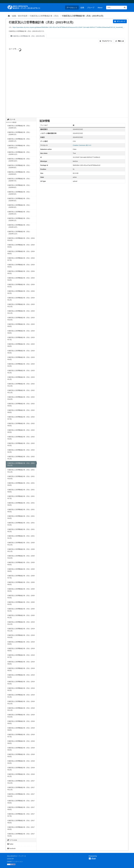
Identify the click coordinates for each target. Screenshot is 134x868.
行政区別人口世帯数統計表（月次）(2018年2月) (21, 769)
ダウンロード (120, 21)
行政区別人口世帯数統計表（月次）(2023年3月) (21, 365)
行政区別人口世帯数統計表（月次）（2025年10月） (19, 160)
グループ (91, 8)
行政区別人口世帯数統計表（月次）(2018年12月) (21, 702)
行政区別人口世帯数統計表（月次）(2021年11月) (21, 471)
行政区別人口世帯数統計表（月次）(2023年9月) (21, 325)
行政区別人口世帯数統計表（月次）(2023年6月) (21, 345)
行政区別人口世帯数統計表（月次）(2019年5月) (21, 669)
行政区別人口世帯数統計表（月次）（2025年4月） (19, 200)
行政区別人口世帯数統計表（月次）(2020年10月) (21, 557)
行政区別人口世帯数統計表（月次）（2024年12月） (19, 226)
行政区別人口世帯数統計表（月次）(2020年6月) (21, 583)
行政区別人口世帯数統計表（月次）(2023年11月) (21, 312)
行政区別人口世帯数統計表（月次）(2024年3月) (21, 286)
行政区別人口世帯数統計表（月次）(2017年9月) (21, 802)
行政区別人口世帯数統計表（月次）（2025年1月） (19, 219)
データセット (72, 8)
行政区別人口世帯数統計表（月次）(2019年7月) (21, 656)
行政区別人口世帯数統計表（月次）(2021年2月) (21, 530)
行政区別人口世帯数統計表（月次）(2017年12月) (21, 782)
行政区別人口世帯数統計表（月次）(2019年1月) (21, 696)
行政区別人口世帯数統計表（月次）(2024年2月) (21, 292)
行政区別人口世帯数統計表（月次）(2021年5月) (21, 511)
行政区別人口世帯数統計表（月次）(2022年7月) (21, 418)
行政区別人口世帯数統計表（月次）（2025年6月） (19, 186)
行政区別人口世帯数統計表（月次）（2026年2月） (19, 133)
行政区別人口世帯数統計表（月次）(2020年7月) (21, 577)
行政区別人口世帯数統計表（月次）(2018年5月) (21, 749)
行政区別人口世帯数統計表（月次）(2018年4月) (21, 755)
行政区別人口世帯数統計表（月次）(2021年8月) (21, 491)
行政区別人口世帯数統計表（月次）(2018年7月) (21, 736)
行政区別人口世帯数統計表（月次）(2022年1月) (21, 458)
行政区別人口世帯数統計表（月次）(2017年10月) (21, 795)
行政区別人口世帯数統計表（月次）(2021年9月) (21, 484)
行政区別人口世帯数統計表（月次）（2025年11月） (19, 153)
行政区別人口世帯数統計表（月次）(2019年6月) (21, 663)
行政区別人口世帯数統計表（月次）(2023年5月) (21, 352)
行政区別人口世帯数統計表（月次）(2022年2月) (21, 451)
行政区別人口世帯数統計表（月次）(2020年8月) (21, 570)
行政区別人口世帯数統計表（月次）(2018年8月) (21, 729)
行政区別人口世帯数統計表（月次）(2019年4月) (21, 676)
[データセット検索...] (117, 8)
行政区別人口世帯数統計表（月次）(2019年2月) (21, 689)
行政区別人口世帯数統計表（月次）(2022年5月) (21, 431)
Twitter (10, 844)
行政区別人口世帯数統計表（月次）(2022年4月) (21, 438)
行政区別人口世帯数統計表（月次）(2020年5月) (21, 590)
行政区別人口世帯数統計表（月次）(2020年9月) (21, 564)
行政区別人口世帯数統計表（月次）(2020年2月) (21, 610)
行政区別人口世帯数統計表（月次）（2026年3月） (19, 127)
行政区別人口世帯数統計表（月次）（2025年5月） (19, 193)
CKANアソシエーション (15, 861)
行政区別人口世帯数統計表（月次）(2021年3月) (21, 524)
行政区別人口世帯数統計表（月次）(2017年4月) (21, 835)
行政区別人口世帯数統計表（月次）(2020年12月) (21, 544)
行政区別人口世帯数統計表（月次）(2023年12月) (21, 305)
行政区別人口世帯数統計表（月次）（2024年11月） (19, 233)
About (100, 8)
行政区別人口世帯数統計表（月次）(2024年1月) (21, 299)
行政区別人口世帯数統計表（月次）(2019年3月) (21, 683)
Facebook (11, 848)
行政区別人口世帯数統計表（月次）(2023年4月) (21, 358)
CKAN (92, 858)
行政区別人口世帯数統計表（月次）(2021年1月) (21, 537)
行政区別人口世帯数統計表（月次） (45, 16)
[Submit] (125, 8)
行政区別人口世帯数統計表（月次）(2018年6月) (21, 742)
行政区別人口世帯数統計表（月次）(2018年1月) (21, 775)
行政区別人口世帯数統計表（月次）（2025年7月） (19, 180)
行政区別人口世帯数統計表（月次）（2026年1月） (19, 140)
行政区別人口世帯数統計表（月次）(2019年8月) (21, 650)
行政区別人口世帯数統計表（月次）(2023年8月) (21, 332)
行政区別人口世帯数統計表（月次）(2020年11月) (21, 550)
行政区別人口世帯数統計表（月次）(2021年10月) (21, 477)
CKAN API (10, 859)
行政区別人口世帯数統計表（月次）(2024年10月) (21, 239)
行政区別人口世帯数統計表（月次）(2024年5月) (21, 272)
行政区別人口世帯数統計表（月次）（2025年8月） (19, 173)
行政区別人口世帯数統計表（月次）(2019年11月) (21, 630)
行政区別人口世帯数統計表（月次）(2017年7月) (21, 815)
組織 (82, 8)
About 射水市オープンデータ (16, 856)
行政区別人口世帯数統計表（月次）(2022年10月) (21, 398)
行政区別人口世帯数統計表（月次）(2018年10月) (21, 716)
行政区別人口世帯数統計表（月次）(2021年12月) (83, 16)
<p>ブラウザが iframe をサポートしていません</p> (67, 81)
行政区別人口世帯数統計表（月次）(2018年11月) (21, 709)
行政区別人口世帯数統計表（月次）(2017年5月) (21, 828)
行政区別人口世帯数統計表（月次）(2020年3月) (21, 603)
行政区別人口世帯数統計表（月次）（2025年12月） (19, 147)
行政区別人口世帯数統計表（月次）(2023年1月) (21, 378)
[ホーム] (9, 16)
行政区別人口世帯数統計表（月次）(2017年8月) (21, 808)
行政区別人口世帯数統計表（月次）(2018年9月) (21, 722)
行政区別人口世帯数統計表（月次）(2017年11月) (21, 789)
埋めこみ (120, 41)
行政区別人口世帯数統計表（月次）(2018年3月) (21, 762)
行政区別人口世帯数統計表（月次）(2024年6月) (21, 266)
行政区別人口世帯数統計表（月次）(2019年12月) (21, 623)
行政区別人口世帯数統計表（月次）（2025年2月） (19, 213)
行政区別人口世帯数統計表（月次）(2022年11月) (21, 391)
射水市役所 (23, 16)
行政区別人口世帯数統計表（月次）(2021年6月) (21, 504)
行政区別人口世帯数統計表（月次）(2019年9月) (21, 643)
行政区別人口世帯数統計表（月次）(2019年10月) (21, 636)
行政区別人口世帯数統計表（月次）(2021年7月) (21, 497)
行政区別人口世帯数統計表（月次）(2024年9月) (21, 246)
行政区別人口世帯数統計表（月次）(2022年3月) (21, 444)
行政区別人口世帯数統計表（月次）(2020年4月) (21, 597)
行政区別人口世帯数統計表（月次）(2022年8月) (21, 411)
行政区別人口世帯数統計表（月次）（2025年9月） (19, 166)
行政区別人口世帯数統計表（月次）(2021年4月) (21, 517)
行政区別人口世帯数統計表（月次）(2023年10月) (21, 319)
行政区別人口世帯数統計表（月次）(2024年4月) (21, 279)
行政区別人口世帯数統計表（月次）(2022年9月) (21, 405)
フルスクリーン (106, 41)
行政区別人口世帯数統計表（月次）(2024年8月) (21, 252)
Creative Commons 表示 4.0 (82, 145)
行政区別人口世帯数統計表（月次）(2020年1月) (21, 616)
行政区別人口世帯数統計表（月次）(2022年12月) (21, 385)
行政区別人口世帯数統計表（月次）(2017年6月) (21, 822)
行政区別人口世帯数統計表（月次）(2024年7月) (21, 259)
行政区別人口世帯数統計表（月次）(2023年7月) (21, 339)
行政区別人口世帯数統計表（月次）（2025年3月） (19, 206)
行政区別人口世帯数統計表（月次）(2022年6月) (21, 425)
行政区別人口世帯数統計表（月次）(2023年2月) (21, 372)
